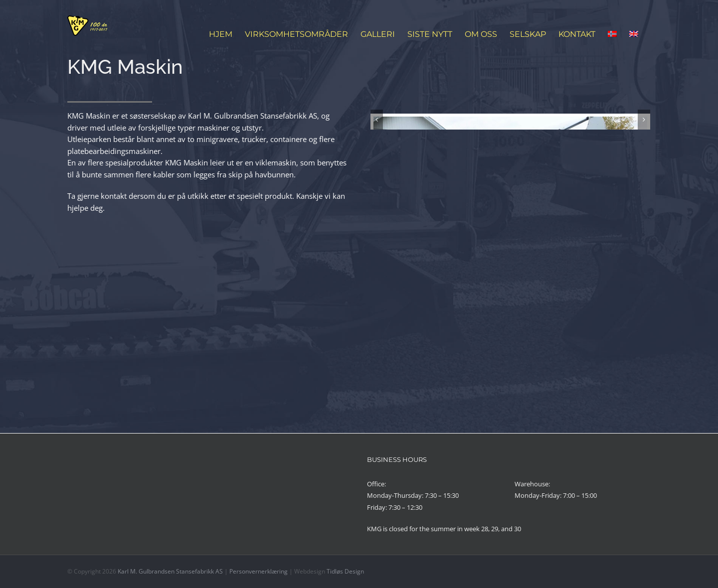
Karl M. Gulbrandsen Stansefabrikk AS (170, 571)
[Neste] (644, 220)
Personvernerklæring (259, 571)
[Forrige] (377, 220)
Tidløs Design (345, 571)
